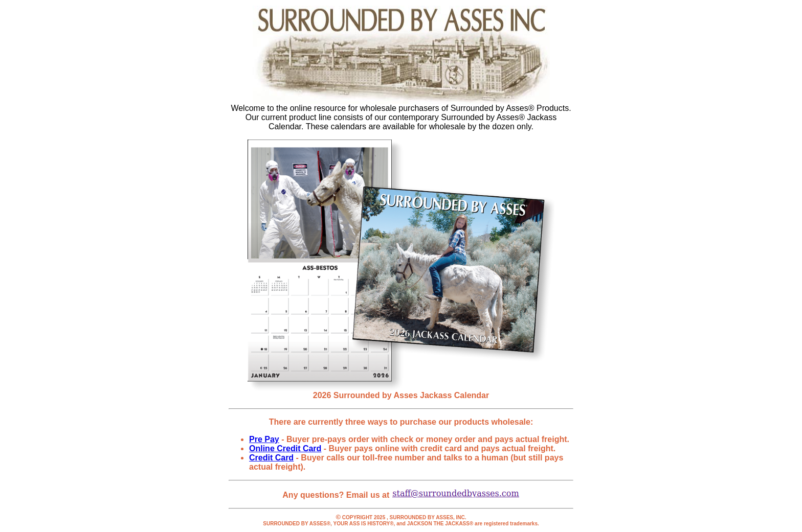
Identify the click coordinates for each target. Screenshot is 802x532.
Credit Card (271, 458)
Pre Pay (264, 439)
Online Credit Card (285, 448)
